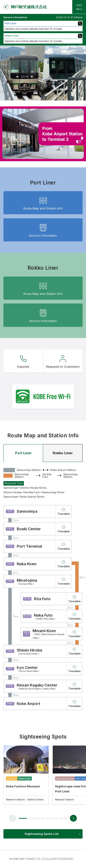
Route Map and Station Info (43, 202)
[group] (26, 775)
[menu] (79, 7)
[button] (23, 818)
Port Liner (23, 453)
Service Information (43, 230)
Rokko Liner (63, 453)
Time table (64, 514)
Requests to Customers (63, 361)
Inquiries (23, 361)
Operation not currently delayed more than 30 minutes (33, 29)
